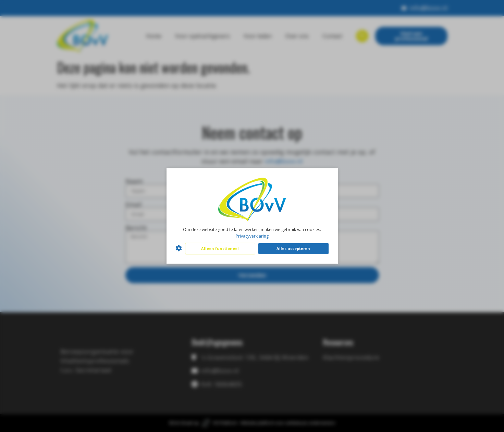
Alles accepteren (293, 248)
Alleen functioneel (220, 248)
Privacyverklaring (252, 236)
